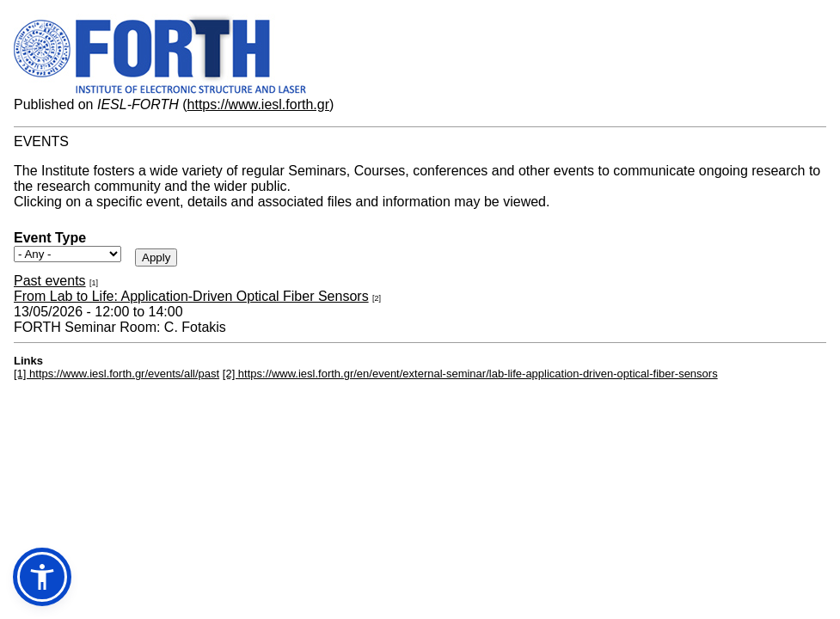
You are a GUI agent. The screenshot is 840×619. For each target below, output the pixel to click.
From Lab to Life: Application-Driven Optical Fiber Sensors (191, 296)
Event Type (50, 238)
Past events (50, 281)
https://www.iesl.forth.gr (258, 104)
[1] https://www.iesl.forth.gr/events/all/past (116, 374)
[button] (42, 577)
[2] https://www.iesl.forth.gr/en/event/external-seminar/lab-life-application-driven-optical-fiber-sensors (470, 374)
